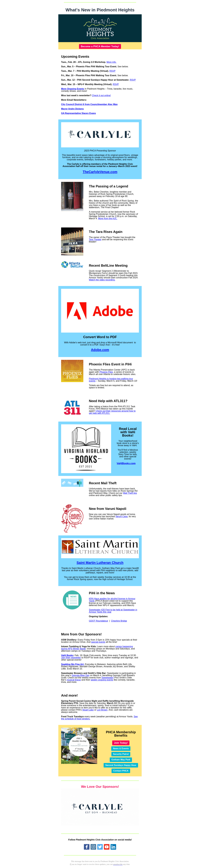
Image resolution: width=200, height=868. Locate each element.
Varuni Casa (121, 516)
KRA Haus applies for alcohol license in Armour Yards (112, 600)
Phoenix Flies (106, 372)
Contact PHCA (121, 771)
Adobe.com (100, 350)
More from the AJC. (108, 218)
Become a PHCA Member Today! (100, 46)
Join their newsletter (71, 658)
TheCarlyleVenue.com (100, 172)
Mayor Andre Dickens (72, 109)
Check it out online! (101, 95)
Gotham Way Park (121, 760)
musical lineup (74, 680)
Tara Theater (95, 239)
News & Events (121, 748)
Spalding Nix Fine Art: (73, 664)
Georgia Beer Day (81, 675)
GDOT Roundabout (98, 621)
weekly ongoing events (102, 680)
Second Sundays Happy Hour (121, 765)
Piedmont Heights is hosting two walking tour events (111, 380)
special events (98, 642)
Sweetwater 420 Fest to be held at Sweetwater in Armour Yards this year (113, 611)
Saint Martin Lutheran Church (100, 563)
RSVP (112, 71)
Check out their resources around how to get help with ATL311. (112, 412)
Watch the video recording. (102, 280)
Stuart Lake (88, 710)
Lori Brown (102, 710)
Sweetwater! (108, 678)
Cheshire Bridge (119, 621)
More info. (111, 62)
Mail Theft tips (130, 493)
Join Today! (121, 743)
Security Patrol (121, 754)
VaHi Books (67, 655)
